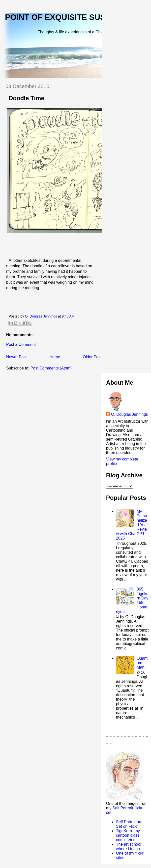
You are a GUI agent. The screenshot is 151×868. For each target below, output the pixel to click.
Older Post (92, 357)
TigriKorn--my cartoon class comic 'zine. (128, 835)
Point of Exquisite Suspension (73, 17)
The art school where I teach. (129, 846)
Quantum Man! (142, 663)
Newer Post (16, 357)
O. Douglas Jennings (130, 414)
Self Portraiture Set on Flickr (129, 824)
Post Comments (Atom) (51, 368)
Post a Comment (21, 344)
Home (55, 357)
